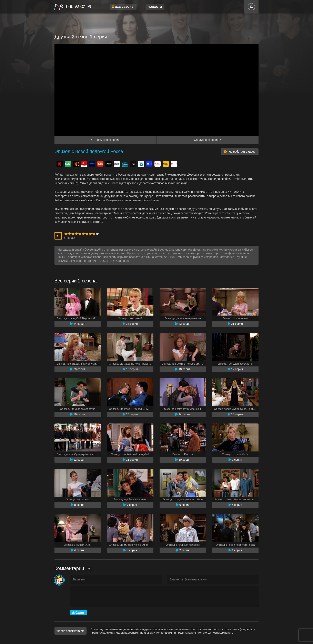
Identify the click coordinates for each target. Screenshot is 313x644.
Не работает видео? (240, 152)
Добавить (78, 613)
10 (97, 234)
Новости (155, 7)
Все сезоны (123, 7)
